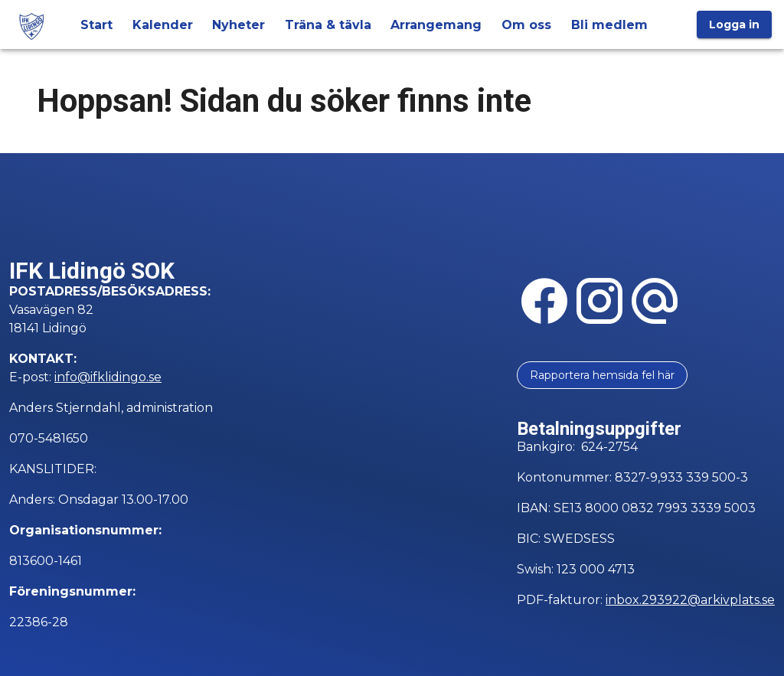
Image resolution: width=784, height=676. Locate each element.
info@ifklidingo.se (108, 377)
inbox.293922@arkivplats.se (690, 600)
